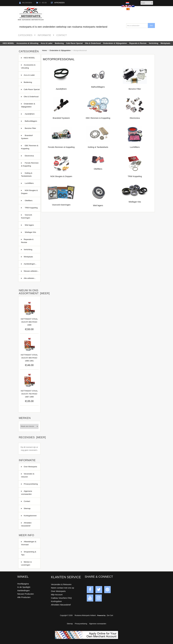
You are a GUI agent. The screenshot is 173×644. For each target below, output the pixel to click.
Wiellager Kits (29, 234)
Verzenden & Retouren (61, 584)
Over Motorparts (30, 467)
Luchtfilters (29, 185)
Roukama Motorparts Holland (85, 615)
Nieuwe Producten (26, 594)
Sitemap (27, 508)
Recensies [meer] (32, 437)
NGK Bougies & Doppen (29, 192)
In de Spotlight (24, 587)
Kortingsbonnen (30, 516)
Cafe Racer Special (74, 43)
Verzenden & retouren (28, 475)
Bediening (59, 43)
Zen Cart (110, 615)
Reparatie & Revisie (138, 43)
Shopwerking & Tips (29, 553)
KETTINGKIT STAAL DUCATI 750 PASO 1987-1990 (29, 394)
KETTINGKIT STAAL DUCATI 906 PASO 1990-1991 (29, 358)
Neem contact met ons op (62, 588)
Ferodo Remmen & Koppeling (30, 165)
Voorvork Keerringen (29, 217)
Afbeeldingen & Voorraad (29, 543)
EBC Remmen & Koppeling (30, 147)
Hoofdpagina (23, 584)
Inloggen (26, 3)
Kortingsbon (56, 601)
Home (44, 50)
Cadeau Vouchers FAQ (61, 598)
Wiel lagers (29, 226)
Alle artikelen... (30, 278)
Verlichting (154, 43)
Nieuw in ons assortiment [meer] (34, 292)
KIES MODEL (8, 43)
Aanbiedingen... (30, 264)
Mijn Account (57, 595)
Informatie (44, 35)
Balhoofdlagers (29, 122)
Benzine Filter (29, 130)
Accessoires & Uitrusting (27, 43)
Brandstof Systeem (27, 137)
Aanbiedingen (23, 590)
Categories (25, 35)
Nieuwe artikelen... (31, 271)
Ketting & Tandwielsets (29, 176)
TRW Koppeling (29, 209)
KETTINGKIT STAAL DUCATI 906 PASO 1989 (29, 322)
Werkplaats (165, 43)
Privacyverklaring (31, 484)
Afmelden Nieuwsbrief (61, 605)
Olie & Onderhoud (93, 43)
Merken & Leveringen (26, 563)
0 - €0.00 (41, 3)
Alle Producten (24, 597)
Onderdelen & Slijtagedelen (60, 50)
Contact (62, 35)
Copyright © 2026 (67, 615)
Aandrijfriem (29, 115)
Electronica (29, 157)
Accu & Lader (47, 43)
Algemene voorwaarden (27, 493)
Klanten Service (66, 577)
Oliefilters (29, 202)
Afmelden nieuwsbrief (26, 524)
